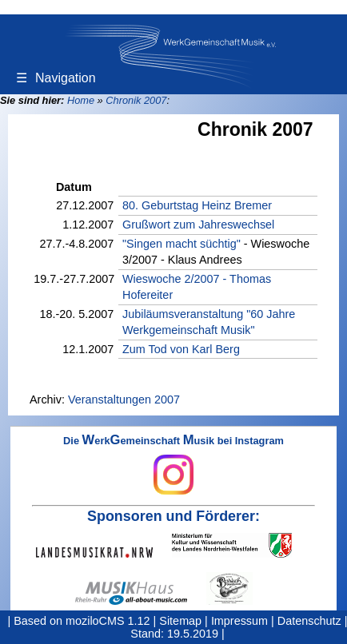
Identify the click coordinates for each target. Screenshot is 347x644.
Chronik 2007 (136, 100)
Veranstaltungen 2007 (124, 400)
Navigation (56, 78)
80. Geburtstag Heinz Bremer (197, 205)
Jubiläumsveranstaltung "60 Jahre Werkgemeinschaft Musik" (209, 322)
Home (81, 100)
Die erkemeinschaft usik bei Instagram (173, 465)
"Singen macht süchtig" (181, 244)
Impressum (239, 621)
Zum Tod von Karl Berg (181, 349)
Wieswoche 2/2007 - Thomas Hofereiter (197, 287)
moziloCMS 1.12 (108, 621)
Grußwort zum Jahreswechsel (198, 225)
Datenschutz (309, 621)
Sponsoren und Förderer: (173, 516)
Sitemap (180, 621)
